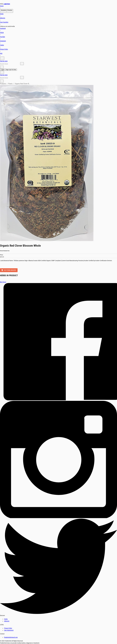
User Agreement (9, 630)
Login (3, 70)
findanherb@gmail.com (11, 637)
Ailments (7, 621)
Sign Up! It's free (11, 70)
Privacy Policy (8, 628)
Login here (7, 4)
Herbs (6, 619)
